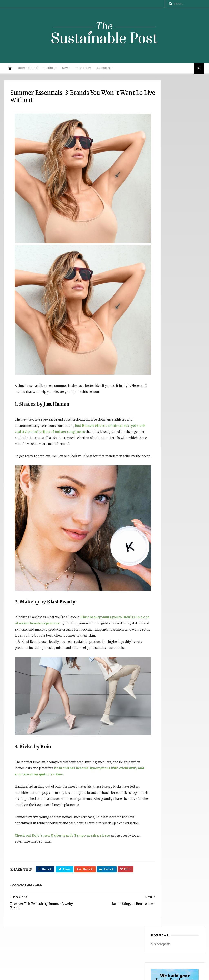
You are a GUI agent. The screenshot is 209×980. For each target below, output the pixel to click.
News (65, 71)
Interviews (83, 71)
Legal (77, 975)
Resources (104, 71)
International (27, 71)
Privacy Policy (62, 975)
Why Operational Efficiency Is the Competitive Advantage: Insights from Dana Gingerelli (170, 929)
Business (49, 71)
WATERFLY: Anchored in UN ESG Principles (170, 941)
